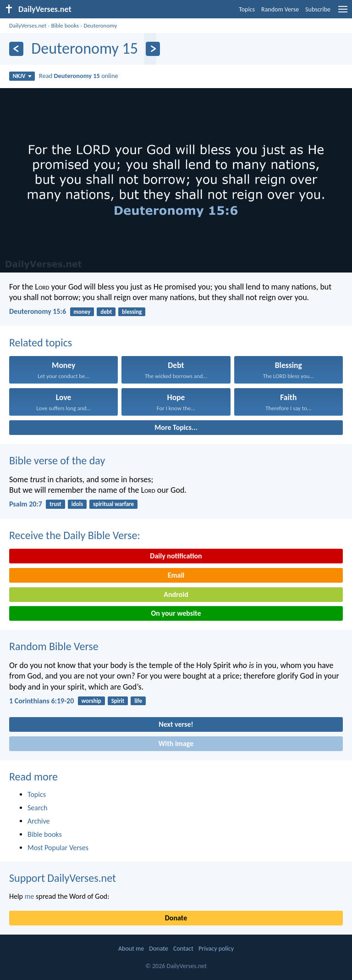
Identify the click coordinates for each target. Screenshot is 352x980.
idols (77, 504)
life (138, 701)
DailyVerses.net (28, 25)
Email (176, 575)
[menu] (343, 13)
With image (176, 743)
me (30, 896)
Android (176, 594)
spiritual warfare (113, 504)
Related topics (41, 342)
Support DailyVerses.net (63, 878)
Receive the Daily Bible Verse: (75, 535)
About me (131, 949)
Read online (79, 76)
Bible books (65, 25)
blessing (132, 312)
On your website (176, 613)
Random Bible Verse (54, 646)
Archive (38, 821)
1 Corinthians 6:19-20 (41, 701)
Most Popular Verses (58, 848)
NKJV (22, 76)
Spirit (118, 701)
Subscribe (318, 9)
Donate (176, 918)
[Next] (153, 49)
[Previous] (16, 49)
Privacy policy (216, 949)
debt (106, 312)
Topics (247, 9)
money (82, 312)
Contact (183, 949)
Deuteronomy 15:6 (38, 311)
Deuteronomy (100, 25)
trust (55, 504)
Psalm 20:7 (26, 504)
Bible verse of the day (57, 460)
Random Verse (280, 9)
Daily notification (176, 556)
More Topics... (176, 427)
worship (91, 701)
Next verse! (176, 724)
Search (38, 808)
